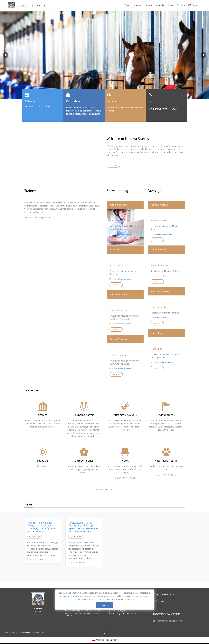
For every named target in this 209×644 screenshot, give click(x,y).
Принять (105, 605)
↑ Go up (97, 489)
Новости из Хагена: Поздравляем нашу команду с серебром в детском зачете (41, 527)
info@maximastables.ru (125, 614)
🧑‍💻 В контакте (159, 601)
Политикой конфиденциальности (76, 596)
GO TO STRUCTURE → (107, 489)
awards (41, 559)
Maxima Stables (26, 633)
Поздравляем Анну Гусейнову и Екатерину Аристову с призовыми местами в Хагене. (83, 527)
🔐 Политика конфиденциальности (168, 621)
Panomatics (40, 633)
